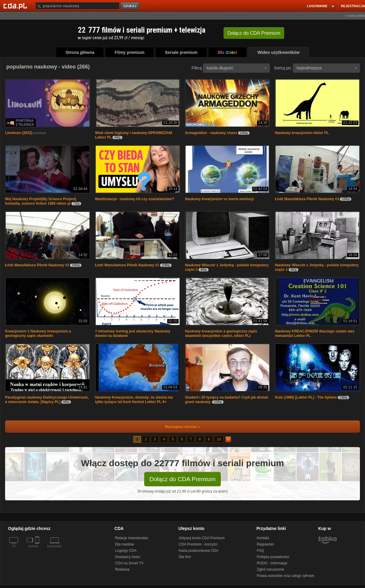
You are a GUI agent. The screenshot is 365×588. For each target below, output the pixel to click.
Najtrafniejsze (327, 68)
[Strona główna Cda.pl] (16, 6)
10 (219, 439)
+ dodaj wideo (355, 16)
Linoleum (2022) (19, 133)
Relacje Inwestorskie (132, 538)
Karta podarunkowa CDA (199, 551)
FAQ (260, 551)
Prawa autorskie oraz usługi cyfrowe (285, 576)
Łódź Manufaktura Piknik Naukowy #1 (127, 265)
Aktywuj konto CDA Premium (201, 538)
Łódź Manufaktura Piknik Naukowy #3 (307, 199)
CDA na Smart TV (129, 563)
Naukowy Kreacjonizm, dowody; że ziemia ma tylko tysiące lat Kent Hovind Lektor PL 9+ (134, 400)
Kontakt (263, 538)
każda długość (237, 68)
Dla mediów (125, 544)
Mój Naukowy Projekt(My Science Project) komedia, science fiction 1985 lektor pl (41, 201)
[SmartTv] (38, 550)
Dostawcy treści (128, 557)
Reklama (122, 569)
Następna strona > (178, 427)
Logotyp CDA (126, 551)
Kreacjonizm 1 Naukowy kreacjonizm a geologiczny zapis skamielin (38, 333)
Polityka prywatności (273, 557)
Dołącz (254, 33)
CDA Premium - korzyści (198, 544)
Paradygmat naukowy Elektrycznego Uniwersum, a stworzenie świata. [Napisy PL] (47, 400)
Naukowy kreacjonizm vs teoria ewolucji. (220, 199)
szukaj (130, 6)
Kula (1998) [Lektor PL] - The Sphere (306, 397)
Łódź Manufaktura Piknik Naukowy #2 (37, 265)
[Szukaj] (77, 6)
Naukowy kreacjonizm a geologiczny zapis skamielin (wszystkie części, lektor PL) (221, 333)
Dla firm (185, 557)
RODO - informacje (272, 563)
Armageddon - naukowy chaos (211, 133)
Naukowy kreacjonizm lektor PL (302, 133)
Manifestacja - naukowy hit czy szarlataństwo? (135, 199)
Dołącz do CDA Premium (182, 479)
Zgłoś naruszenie (270, 569)
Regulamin (265, 544)
